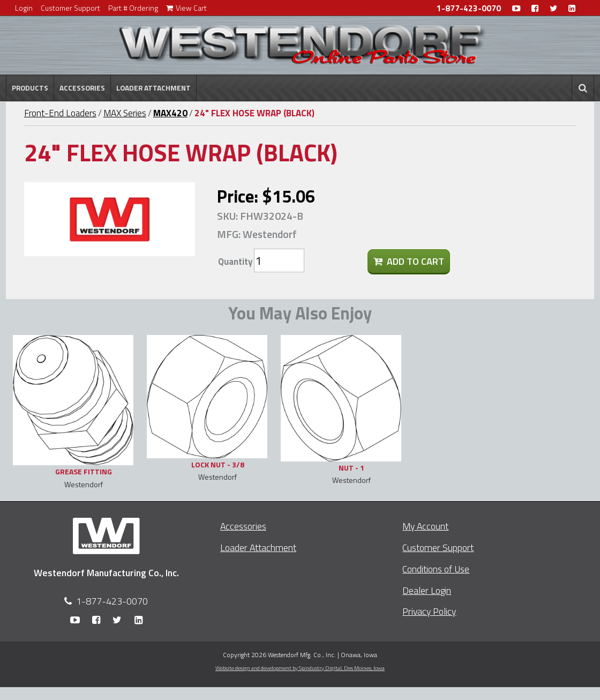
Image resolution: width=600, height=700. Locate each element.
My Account (425, 526)
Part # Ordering (133, 8)
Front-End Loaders (60, 113)
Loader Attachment (153, 88)
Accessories (82, 88)
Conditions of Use (436, 569)
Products (30, 88)
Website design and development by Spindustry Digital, (300, 668)
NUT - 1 (351, 468)
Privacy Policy (429, 611)
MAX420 (170, 113)
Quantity (235, 262)
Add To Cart (409, 261)
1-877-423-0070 (469, 8)
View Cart (186, 8)
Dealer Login (427, 590)
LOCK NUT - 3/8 (218, 464)
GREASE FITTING (84, 471)
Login (24, 8)
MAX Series (125, 113)
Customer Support (70, 8)
